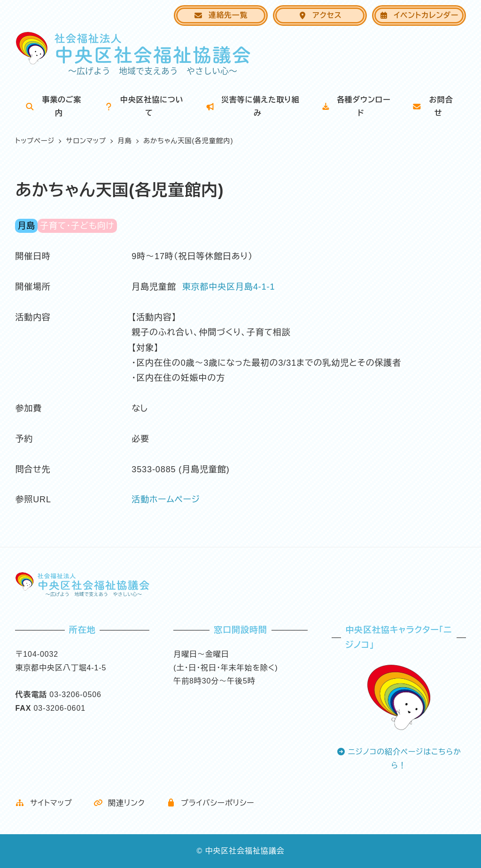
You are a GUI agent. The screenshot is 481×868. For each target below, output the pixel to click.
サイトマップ (43, 803)
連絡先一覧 (221, 15)
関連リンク (119, 803)
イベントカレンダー (419, 15)
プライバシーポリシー (210, 803)
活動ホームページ (166, 499)
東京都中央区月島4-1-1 (229, 287)
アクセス (320, 15)
